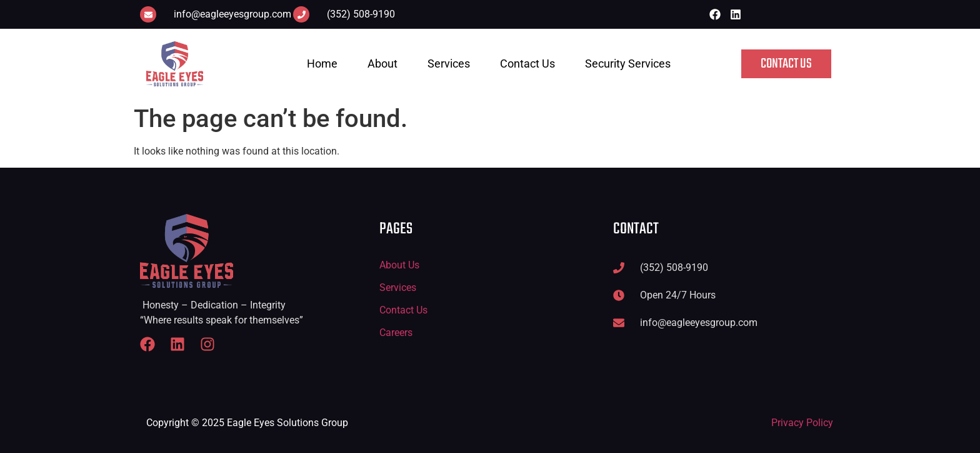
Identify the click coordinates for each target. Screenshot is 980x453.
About (382, 64)
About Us (399, 265)
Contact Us (527, 64)
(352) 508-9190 (361, 14)
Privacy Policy (802, 423)
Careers (396, 333)
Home (322, 64)
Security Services (628, 64)
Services (449, 64)
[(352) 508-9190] (301, 14)
